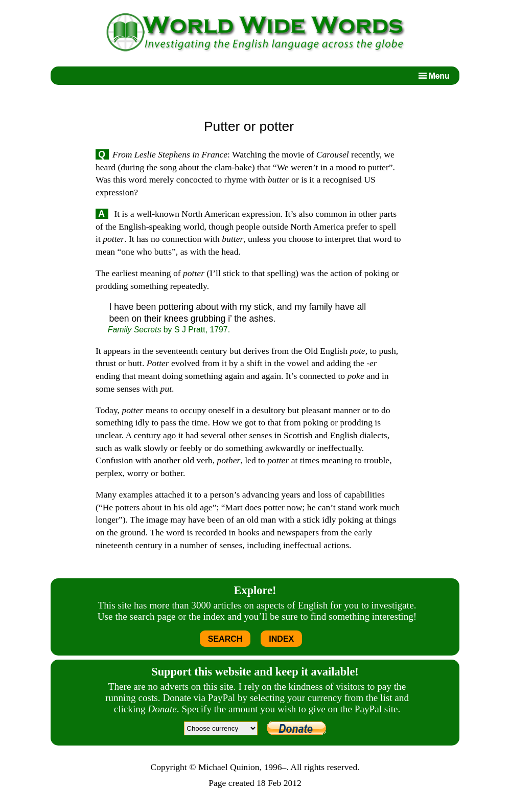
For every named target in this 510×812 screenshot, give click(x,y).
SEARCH (225, 639)
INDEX (281, 639)
